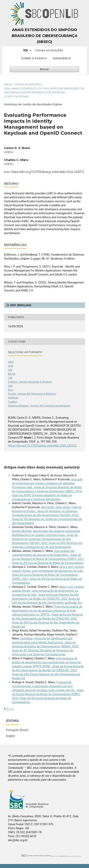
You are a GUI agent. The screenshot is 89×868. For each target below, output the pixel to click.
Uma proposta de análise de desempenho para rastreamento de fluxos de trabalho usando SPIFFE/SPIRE (46, 662)
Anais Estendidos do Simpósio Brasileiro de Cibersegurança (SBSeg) (45, 36)
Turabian (13, 402)
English (10, 736)
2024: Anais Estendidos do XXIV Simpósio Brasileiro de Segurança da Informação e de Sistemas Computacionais (44, 92)
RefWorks (13, 398)
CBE (10, 378)
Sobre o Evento (34, 58)
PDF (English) (20, 305)
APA (10, 370)
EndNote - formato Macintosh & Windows (30, 382)
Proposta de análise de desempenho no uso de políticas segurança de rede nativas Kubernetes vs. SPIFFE (47, 611)
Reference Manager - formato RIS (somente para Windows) (39, 406)
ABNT (11, 362)
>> (12, 709)
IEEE (10, 386)
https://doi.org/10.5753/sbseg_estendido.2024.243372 (47, 172)
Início (8, 84)
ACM (11, 366)
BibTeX (12, 374)
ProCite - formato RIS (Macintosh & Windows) (32, 394)
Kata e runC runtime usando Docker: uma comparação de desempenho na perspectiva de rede (48, 591)
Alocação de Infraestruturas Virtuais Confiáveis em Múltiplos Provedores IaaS (47, 483)
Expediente (62, 58)
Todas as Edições (49, 50)
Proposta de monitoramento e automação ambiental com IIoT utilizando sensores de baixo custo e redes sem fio (44, 686)
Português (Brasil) (17, 730)
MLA (10, 390)
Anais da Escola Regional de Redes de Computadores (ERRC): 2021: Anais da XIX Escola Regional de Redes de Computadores (48, 559)
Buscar (44, 69)
